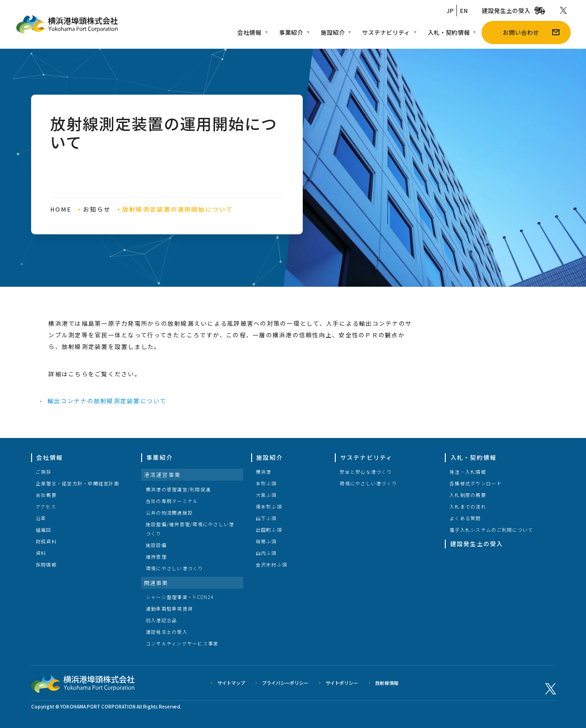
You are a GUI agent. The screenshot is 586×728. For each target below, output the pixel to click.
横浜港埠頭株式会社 (83, 683)
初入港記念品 (162, 620)
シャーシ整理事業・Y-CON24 (180, 597)
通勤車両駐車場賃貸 (169, 609)
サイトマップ (231, 683)
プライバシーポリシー (285, 683)
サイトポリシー (342, 683)
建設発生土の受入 (167, 632)
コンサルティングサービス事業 (182, 643)
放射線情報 (387, 683)
